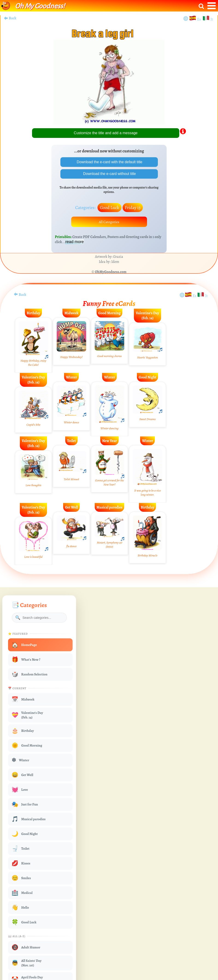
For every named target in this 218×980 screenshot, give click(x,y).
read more (74, 242)
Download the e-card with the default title (109, 162)
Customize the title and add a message (106, 133)
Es (199, 19)
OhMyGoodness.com (111, 272)
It (212, 19)
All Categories (109, 222)
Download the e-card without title (109, 174)
